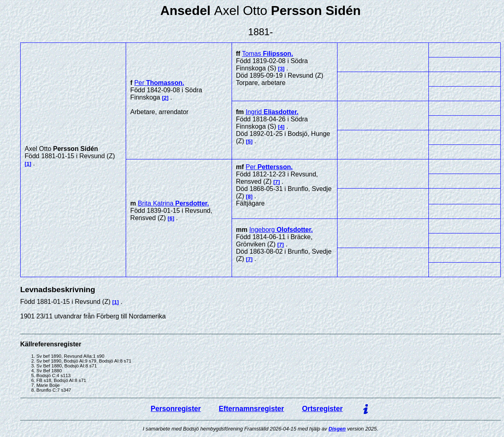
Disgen (337, 429)
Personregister (176, 409)
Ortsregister (322, 409)
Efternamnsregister (251, 409)
